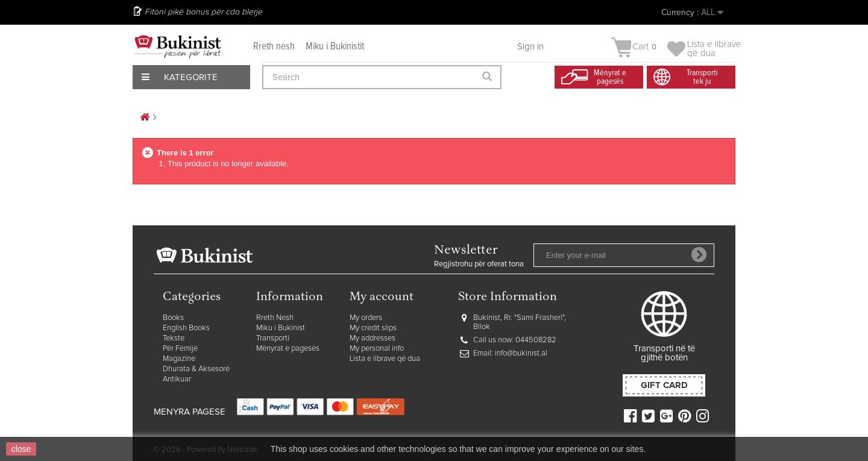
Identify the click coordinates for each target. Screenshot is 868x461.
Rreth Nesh (275, 318)
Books (173, 318)
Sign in (530, 47)
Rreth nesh (274, 47)
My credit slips (373, 328)
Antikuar (177, 379)
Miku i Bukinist (281, 328)
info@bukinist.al (521, 353)
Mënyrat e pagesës (288, 349)
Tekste (174, 338)
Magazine (179, 359)
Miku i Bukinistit (335, 47)
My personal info (377, 349)
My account (382, 297)
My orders (366, 318)
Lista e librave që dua (385, 359)
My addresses (373, 338)
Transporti (273, 338)
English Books (186, 328)
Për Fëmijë (180, 349)
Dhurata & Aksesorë (196, 369)
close (21, 449)
